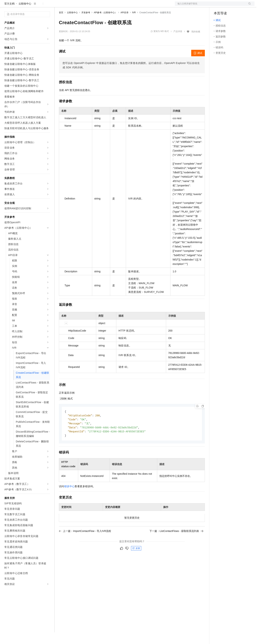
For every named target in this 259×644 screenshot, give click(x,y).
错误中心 (69, 499)
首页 (61, 24)
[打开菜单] (6, 6)
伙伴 (99, 6)
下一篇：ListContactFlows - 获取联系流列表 (176, 544)
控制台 (226, 6)
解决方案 (59, 6)
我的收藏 (196, 43)
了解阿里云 (120, 6)
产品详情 (178, 43)
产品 (47, 6)
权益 (70, 6)
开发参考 (86, 24)
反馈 (136, 561)
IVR (134, 24)
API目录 (124, 24)
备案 (218, 6)
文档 (210, 6)
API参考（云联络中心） (105, 24)
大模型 (37, 6)
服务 (107, 6)
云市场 (89, 6)
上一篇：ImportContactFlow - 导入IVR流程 (85, 544)
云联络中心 (25, 15)
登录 (248, 6)
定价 (79, 6)
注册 (235, 6)
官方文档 (9, 15)
